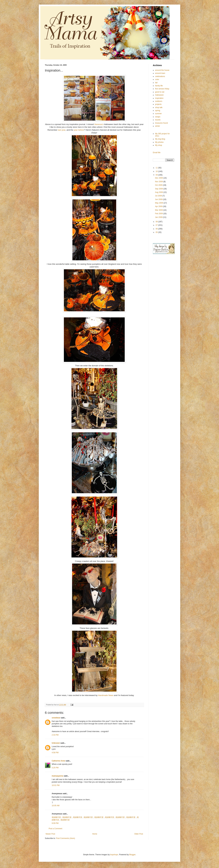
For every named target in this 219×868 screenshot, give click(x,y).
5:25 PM (55, 768)
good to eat (160, 92)
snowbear (56, 718)
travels (158, 120)
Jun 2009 (159, 199)
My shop (159, 145)
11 (157, 168)
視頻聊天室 (56, 817)
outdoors (159, 101)
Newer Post (50, 834)
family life (159, 86)
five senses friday (162, 89)
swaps (158, 117)
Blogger (132, 855)
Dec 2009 (159, 178)
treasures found (161, 123)
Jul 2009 (159, 196)
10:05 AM (56, 806)
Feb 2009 (159, 214)
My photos (159, 142)
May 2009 (159, 203)
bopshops (114, 855)
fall (156, 83)
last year (62, 130)
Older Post (139, 834)
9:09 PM (55, 823)
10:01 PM (56, 785)
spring (158, 111)
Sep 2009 (159, 189)
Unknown (56, 743)
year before (79, 130)
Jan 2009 (159, 217)
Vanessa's (99, 124)
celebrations (160, 76)
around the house (162, 70)
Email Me (157, 153)
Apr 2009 (159, 206)
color (157, 79)
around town (160, 73)
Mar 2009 (159, 210)
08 (157, 222)
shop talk (159, 107)
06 (157, 229)
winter (158, 126)
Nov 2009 (159, 182)
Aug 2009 (159, 192)
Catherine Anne (58, 761)
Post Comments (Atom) (65, 838)
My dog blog (160, 139)
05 (157, 232)
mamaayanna (57, 776)
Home (95, 834)
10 (157, 171)
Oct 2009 (159, 185)
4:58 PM (55, 753)
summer (158, 114)
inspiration (159, 98)
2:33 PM (55, 735)
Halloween (159, 95)
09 (157, 175)
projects (158, 104)
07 (157, 225)
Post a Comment (55, 829)
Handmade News (106, 695)
